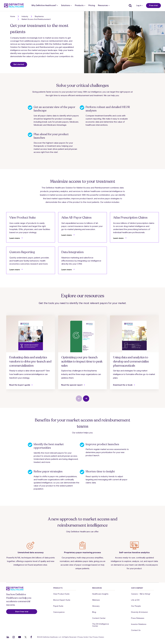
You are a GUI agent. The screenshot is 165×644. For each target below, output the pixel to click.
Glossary (96, 606)
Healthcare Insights (100, 594)
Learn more (15, 238)
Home (13, 16)
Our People (136, 606)
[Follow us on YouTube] (20, 637)
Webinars (96, 600)
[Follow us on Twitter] (26, 637)
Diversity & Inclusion (139, 612)
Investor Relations (139, 624)
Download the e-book (123, 385)
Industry (25, 16)
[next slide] (86, 399)
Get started (19, 64)
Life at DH (135, 600)
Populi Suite (58, 606)
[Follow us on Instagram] (14, 637)
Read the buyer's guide (20, 385)
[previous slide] (79, 399)
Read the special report (72, 385)
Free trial (153, 5)
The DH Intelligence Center (101, 625)
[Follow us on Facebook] (31, 637)
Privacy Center (83, 637)
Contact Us (136, 630)
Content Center (99, 618)
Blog (94, 612)
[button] (82, 42)
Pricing (92, 5)
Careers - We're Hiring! (141, 594)
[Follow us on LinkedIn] (8, 637)
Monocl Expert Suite (62, 600)
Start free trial (22, 612)
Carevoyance (59, 612)
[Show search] (130, 6)
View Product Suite (61, 594)
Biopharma (39, 16)
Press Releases (138, 618)
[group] (31, 352)
